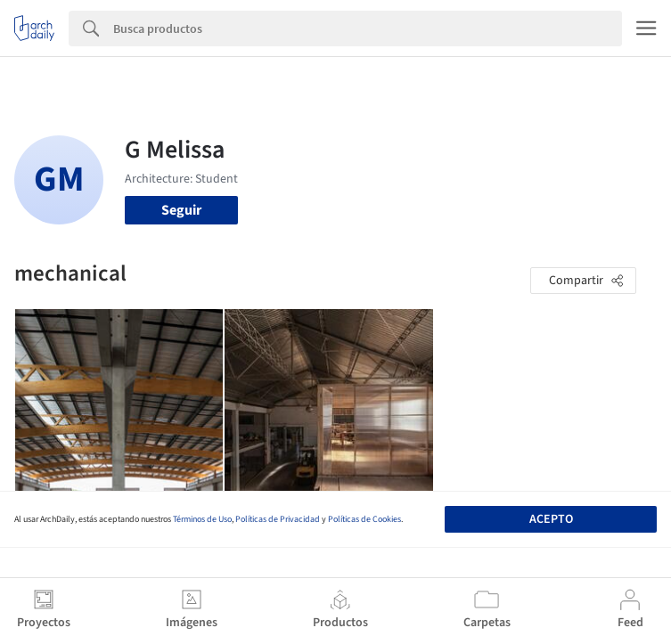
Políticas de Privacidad (278, 519)
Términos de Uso (202, 519)
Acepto (551, 519)
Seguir (181, 210)
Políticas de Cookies (364, 519)
